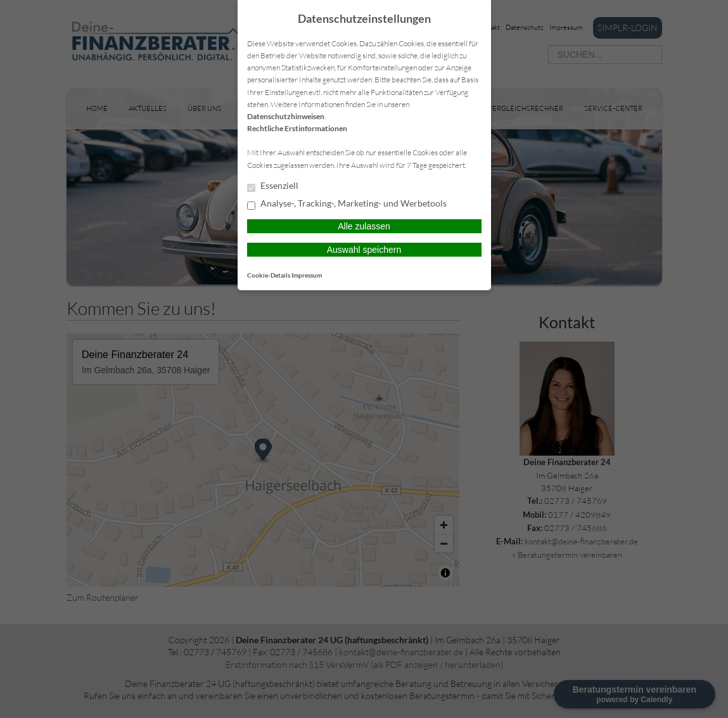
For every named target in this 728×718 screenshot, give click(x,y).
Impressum (307, 275)
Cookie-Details (269, 275)
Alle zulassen (364, 226)
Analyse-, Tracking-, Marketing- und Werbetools (347, 204)
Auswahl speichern (364, 250)
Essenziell (273, 186)
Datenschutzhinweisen (286, 116)
